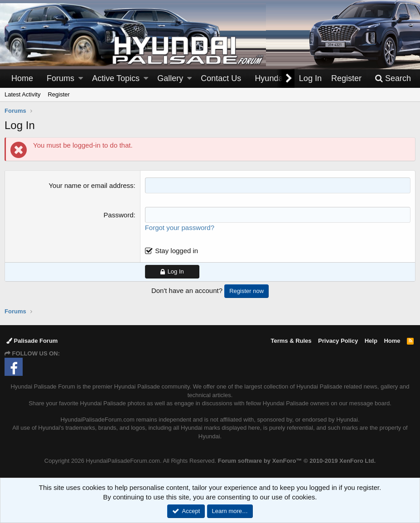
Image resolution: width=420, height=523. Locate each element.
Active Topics (116, 78)
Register (58, 94)
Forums (60, 78)
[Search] (393, 79)
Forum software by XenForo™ (297, 461)
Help (371, 341)
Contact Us (221, 78)
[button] (81, 79)
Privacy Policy (338, 341)
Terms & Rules (291, 341)
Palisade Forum (32, 341)
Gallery (170, 78)
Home (22, 78)
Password (119, 215)
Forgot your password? (180, 228)
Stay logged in (176, 251)
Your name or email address (91, 185)
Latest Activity (22, 94)
